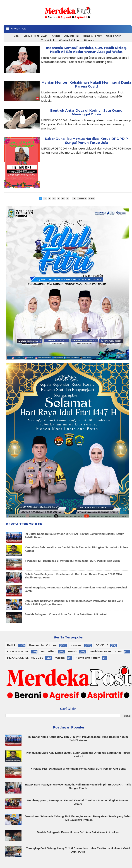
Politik (11, 645)
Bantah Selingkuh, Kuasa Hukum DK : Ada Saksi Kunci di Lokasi (66, 614)
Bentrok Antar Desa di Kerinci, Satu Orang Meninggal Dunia (86, 113)
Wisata (60, 658)
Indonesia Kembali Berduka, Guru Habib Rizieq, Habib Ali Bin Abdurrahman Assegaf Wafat (86, 50)
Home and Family (88, 658)
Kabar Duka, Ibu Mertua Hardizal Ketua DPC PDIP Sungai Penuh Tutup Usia (86, 141)
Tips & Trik (48, 40)
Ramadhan (49, 651)
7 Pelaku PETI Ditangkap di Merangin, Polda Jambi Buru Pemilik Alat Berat (72, 561)
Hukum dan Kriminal (43, 645)
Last (92, 199)
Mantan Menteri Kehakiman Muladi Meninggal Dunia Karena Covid (86, 85)
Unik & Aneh (114, 36)
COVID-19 (102, 645)
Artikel (56, 36)
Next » (82, 199)
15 (74, 199)
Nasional (76, 645)
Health (73, 651)
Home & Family (92, 36)
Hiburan (89, 40)
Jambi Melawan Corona (105, 651)
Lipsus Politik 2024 (36, 36)
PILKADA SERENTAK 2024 (25, 658)
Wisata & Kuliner (69, 40)
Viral (17, 36)
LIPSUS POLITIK (18, 651)
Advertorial (71, 36)
